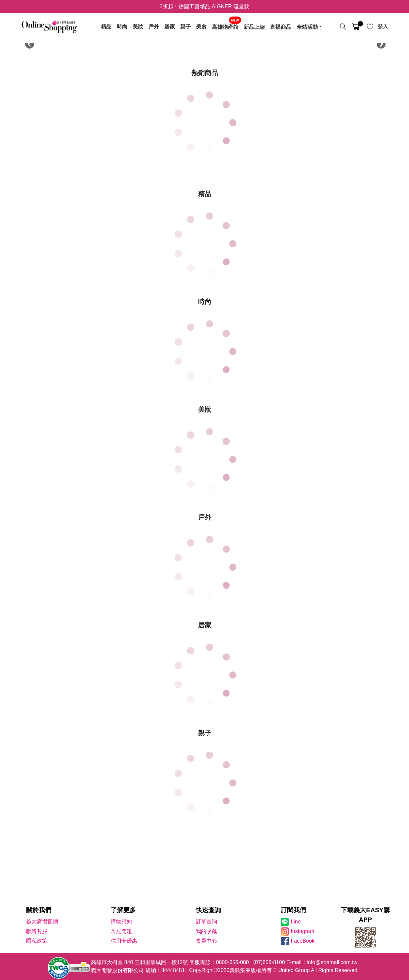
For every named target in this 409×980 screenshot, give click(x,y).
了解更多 (123, 910)
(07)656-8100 (269, 962)
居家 (170, 27)
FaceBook (303, 941)
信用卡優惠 (124, 941)
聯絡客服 (37, 931)
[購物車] (356, 27)
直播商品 (281, 27)
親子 (185, 27)
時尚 (122, 27)
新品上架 (254, 27)
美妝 (138, 27)
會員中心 (206, 941)
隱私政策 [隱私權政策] (37, 941)
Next (379, 43)
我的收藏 (206, 931)
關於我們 (39, 910)
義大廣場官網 (42, 922)
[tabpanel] (205, 43)
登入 (383, 27)
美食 (201, 27)
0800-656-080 (232, 962)
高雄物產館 (225, 27)
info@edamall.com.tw (332, 962)
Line (296, 922)
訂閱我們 (293, 910)
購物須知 (121, 922)
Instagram (302, 931)
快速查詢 (208, 910)
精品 (106, 27)
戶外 (154, 27)
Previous (28, 43)
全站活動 (307, 27)
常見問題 (121, 931)
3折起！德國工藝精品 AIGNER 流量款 (204, 6)
